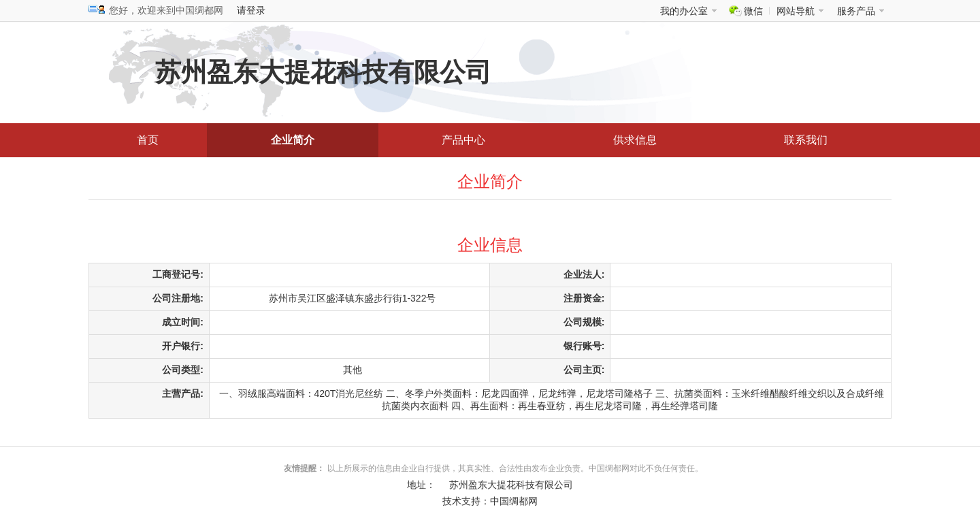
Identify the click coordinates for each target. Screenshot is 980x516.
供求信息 (635, 140)
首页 (148, 140)
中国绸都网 (514, 501)
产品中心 (463, 140)
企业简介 (293, 140)
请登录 (251, 10)
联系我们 (806, 140)
